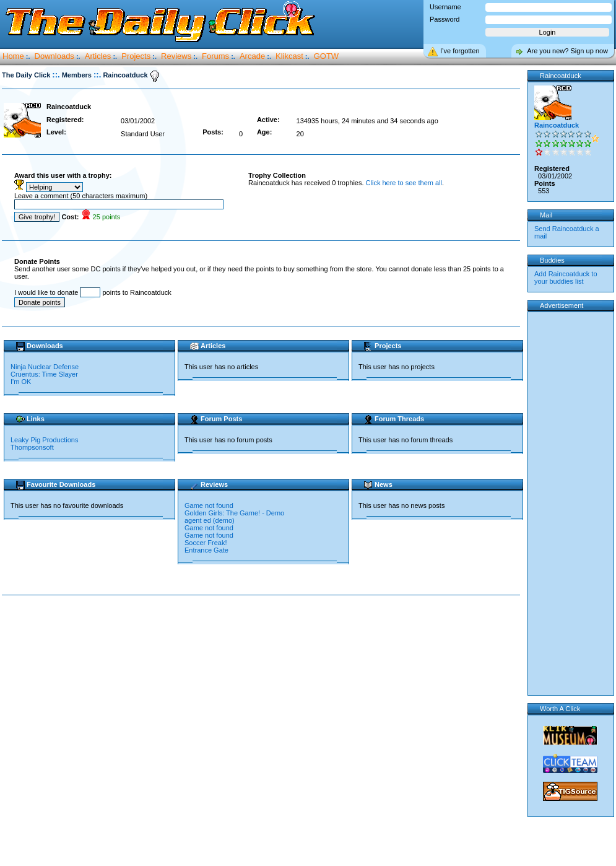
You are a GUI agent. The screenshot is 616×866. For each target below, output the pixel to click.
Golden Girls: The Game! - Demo (234, 513)
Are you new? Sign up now (567, 51)
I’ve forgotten (460, 51)
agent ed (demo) (210, 520)
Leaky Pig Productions (44, 440)
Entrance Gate (206, 550)
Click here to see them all (404, 183)
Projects (136, 56)
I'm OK (21, 382)
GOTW (326, 56)
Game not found (209, 505)
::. (56, 75)
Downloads (54, 56)
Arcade (252, 56)
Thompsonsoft (32, 447)
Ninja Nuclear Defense (45, 367)
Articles (98, 56)
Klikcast (289, 56)
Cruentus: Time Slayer (44, 374)
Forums (215, 56)
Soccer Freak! (206, 543)
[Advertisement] (124, 731)
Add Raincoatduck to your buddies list (566, 278)
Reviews (176, 56)
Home (13, 56)
